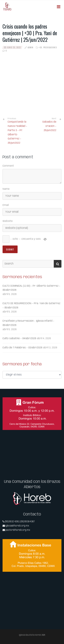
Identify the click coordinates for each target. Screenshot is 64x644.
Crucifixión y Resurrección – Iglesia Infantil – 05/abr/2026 (28, 323)
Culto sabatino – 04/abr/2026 (19, 338)
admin (30, 47)
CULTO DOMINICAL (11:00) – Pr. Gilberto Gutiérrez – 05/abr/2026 (31, 288)
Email (6, 205)
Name (6, 189)
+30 (40, 47)
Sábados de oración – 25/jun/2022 (49, 126)
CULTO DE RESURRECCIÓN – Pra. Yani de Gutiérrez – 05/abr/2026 (31, 306)
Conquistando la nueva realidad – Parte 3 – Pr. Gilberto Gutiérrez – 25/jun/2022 (19, 131)
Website (8, 221)
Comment (8, 166)
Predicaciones (50, 47)
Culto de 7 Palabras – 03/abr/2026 (22, 348)
